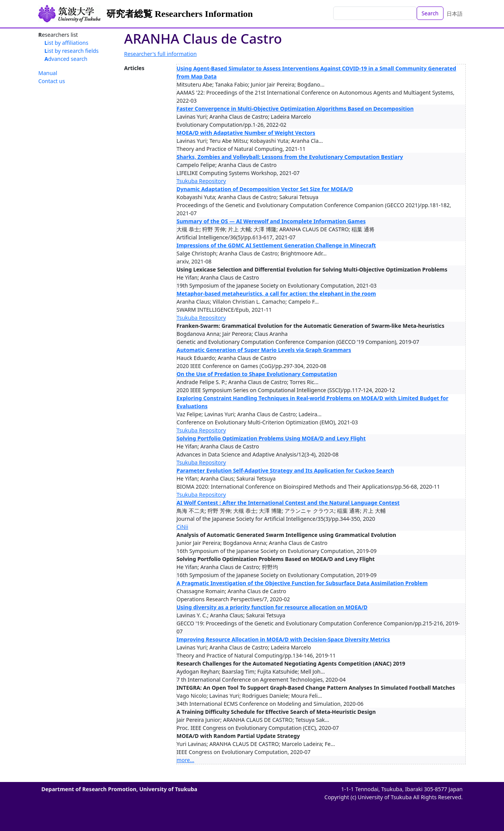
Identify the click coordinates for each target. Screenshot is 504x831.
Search (430, 13)
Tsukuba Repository (201, 181)
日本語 (455, 14)
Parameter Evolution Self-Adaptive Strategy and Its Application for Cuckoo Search (285, 470)
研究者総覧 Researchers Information (180, 14)
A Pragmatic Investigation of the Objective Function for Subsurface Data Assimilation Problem (302, 583)
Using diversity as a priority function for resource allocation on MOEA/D (272, 607)
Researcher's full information (160, 54)
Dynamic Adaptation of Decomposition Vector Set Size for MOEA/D (265, 189)
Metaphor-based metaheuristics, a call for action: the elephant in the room (276, 294)
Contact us (52, 81)
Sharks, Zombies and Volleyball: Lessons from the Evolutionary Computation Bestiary (290, 157)
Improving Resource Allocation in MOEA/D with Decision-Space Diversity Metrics (283, 639)
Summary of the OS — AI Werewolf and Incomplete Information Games (271, 221)
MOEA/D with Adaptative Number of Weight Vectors (246, 133)
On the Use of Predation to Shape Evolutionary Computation (257, 374)
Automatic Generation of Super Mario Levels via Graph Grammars (264, 350)
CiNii (182, 527)
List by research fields (72, 51)
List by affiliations (66, 43)
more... (185, 760)
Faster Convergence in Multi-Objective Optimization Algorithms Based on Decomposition (295, 109)
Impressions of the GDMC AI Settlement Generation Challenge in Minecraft (276, 245)
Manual (48, 73)
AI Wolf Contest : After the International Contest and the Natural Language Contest (288, 503)
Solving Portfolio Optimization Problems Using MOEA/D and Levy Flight (271, 438)
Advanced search (66, 59)
